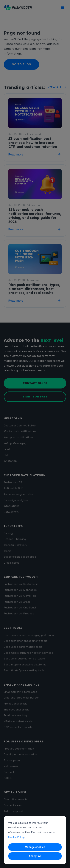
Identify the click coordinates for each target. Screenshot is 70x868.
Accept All (35, 856)
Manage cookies (35, 847)
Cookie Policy (16, 837)
